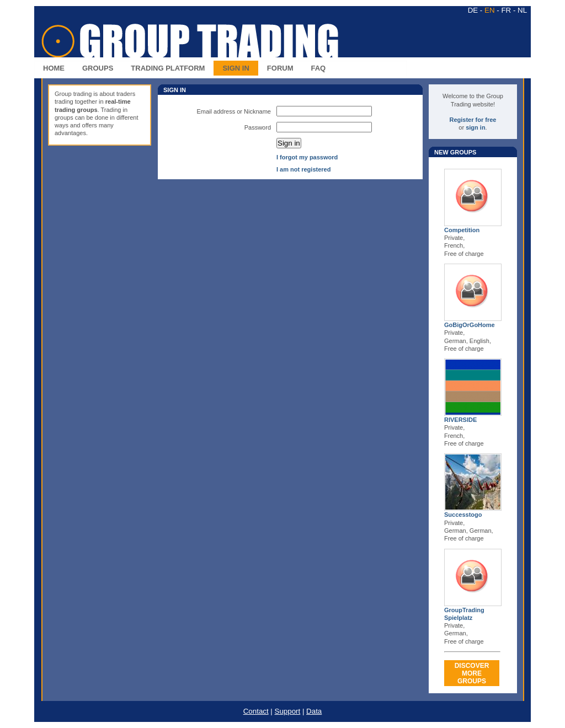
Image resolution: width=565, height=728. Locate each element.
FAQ (319, 68)
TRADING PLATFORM (168, 68)
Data (314, 711)
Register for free (473, 120)
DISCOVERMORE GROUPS (472, 673)
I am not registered (303, 169)
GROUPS (98, 68)
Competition (462, 230)
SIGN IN (236, 68)
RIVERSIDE (460, 420)
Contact (256, 711)
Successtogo (463, 515)
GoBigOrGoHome (470, 325)
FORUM (280, 68)
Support (288, 711)
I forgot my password (307, 157)
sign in (475, 127)
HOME (54, 68)
